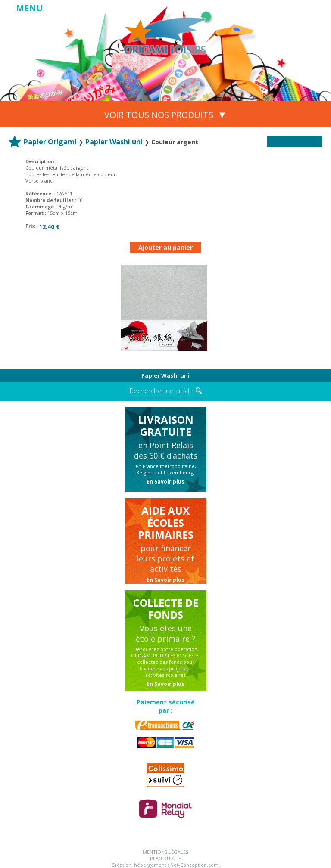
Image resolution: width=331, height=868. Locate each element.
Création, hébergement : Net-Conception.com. (166, 865)
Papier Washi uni (114, 142)
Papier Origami (50, 142)
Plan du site (165, 858)
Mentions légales (165, 852)
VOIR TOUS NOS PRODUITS (166, 114)
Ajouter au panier (165, 247)
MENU (30, 8)
